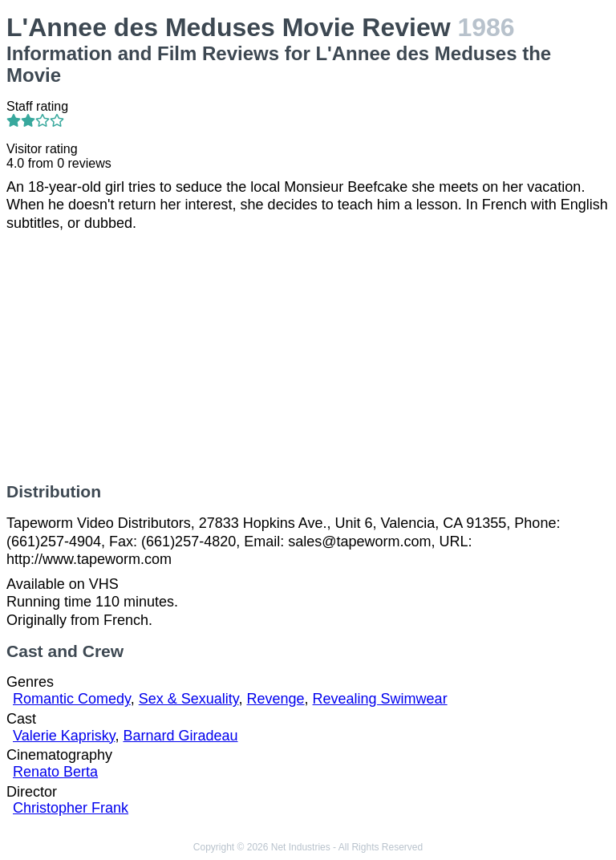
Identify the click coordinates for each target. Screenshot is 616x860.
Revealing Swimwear (380, 699)
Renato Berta (55, 772)
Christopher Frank (71, 808)
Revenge (275, 699)
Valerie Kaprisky (64, 736)
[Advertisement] (308, 357)
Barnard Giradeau (180, 736)
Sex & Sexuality (189, 699)
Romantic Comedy (72, 699)
